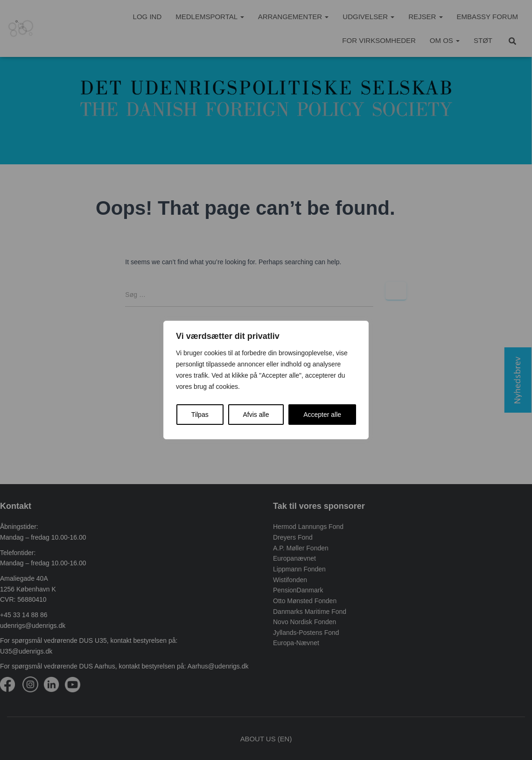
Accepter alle (322, 415)
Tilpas (200, 415)
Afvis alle (256, 415)
